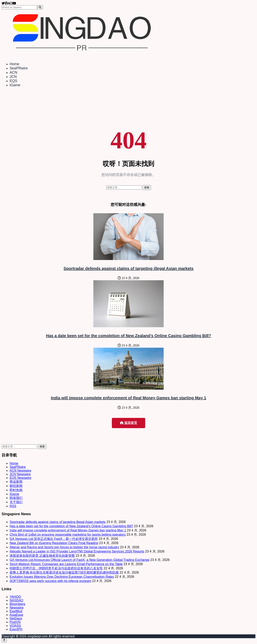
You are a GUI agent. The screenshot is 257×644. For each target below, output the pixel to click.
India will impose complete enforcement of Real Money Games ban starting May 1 (128, 398)
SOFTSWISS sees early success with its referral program (50, 581)
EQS (13, 81)
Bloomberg (17, 604)
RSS (13, 506)
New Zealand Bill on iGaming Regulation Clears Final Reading (54, 543)
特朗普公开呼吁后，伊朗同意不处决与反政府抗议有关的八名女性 (56, 568)
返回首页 (128, 423)
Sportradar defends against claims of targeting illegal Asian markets (128, 268)
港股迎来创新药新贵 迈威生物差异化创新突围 (42, 556)
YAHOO (15, 597)
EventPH (16, 629)
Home (14, 64)
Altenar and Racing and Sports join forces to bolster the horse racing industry (64, 547)
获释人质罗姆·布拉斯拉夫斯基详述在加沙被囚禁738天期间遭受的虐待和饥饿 (64, 572)
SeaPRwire (19, 68)
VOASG (15, 626)
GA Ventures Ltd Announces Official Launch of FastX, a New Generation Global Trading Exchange (80, 560)
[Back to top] (4, 640)
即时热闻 (16, 490)
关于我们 (16, 502)
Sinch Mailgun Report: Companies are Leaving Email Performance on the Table (66, 564)
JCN (13, 77)
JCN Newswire (20, 474)
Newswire (17, 608)
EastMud (16, 611)
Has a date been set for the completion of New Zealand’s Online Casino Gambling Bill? (128, 336)
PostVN (15, 622)
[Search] (40, 7)
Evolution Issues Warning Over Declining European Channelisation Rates (62, 577)
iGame (15, 85)
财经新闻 (16, 486)
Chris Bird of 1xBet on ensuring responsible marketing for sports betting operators (68, 535)
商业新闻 (16, 482)
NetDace (16, 618)
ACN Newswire (20, 471)
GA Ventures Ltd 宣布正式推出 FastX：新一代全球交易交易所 (54, 539)
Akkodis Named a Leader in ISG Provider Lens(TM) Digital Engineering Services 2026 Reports (77, 551)
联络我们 (16, 498)
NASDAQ (16, 600)
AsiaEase (16, 615)
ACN (13, 72)
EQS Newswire (20, 478)
